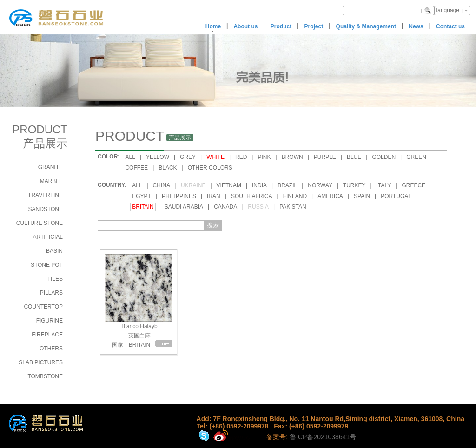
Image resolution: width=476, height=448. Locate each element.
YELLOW (158, 157)
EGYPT (142, 196)
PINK (264, 157)
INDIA (259, 185)
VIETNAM (229, 185)
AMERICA (330, 196)
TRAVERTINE (45, 195)
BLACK (168, 168)
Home (213, 26)
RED (241, 157)
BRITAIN (143, 207)
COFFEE (136, 168)
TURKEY (354, 185)
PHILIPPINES (179, 196)
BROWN (292, 157)
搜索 (213, 225)
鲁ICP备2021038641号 (323, 437)
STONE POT (47, 265)
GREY (188, 157)
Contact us (450, 26)
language (448, 10)
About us (245, 26)
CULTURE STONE (40, 223)
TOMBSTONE (45, 376)
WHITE (215, 157)
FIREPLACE (47, 335)
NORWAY (320, 185)
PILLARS (51, 293)
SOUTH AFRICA (252, 196)
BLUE (354, 157)
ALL (130, 157)
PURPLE (325, 157)
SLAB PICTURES (41, 362)
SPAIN (362, 196)
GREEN (416, 157)
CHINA (162, 185)
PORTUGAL (396, 196)
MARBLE (51, 181)
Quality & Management (366, 26)
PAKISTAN (293, 207)
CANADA (225, 207)
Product (281, 26)
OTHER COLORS (210, 168)
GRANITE (50, 167)
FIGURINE (50, 321)
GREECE (413, 185)
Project (314, 26)
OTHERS (51, 349)
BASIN (54, 251)
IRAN (214, 196)
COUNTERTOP (43, 307)
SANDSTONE (46, 209)
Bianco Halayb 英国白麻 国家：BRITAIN (139, 301)
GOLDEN (384, 157)
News (416, 26)
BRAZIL (287, 185)
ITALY (384, 185)
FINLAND (295, 196)
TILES (55, 279)
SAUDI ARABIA (184, 207)
